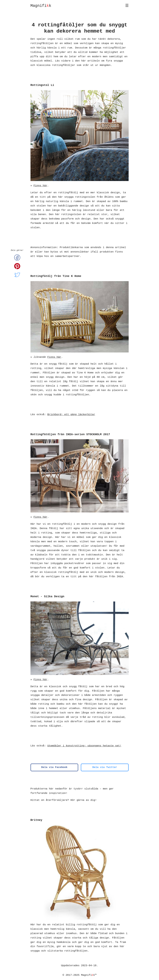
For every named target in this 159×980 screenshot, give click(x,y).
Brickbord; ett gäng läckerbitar (71, 414)
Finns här (40, 186)
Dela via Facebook (54, 767)
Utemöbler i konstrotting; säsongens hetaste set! (84, 746)
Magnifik (41, 6)
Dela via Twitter (105, 767)
